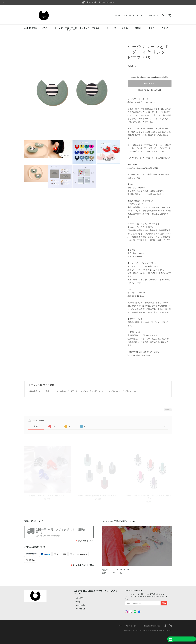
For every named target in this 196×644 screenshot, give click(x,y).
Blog (140, 16)
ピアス (44, 28)
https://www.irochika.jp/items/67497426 (143, 168)
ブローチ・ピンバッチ (71, 29)
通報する (168, 410)
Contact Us (81, 609)
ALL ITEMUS (31, 28)
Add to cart (150, 83)
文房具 (152, 28)
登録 (164, 603)
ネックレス (85, 28)
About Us (129, 16)
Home (118, 16)
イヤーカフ (111, 28)
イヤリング (58, 28)
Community (152, 16)
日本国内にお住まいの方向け (150, 90)
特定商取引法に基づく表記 (152, 626)
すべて (36, 426)
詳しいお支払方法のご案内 (83, 565)
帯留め (138, 28)
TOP (120, 626)
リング (165, 28)
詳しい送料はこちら (86, 541)
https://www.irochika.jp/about (139, 355)
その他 (125, 28)
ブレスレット (98, 28)
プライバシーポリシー (132, 626)
